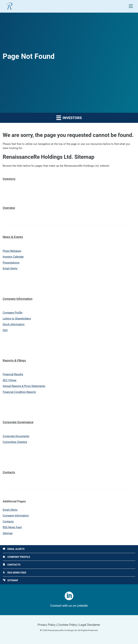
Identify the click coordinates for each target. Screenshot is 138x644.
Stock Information (14, 324)
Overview (9, 208)
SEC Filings (10, 380)
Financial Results (13, 374)
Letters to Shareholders (17, 319)
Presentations (11, 263)
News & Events (13, 237)
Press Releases (12, 251)
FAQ (5, 330)
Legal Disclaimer (90, 625)
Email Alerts (10, 268)
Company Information (18, 299)
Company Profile (13, 313)
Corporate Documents (16, 436)
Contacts (9, 472)
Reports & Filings (14, 360)
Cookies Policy (67, 625)
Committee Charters (15, 442)
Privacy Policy (47, 625)
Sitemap (8, 533)
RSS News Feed (12, 527)
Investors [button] (69, 118)
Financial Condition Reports (19, 392)
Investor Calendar (13, 257)
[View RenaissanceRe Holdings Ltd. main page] (10, 6)
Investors (9, 179)
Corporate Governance (18, 422)
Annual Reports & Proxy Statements (24, 386)
